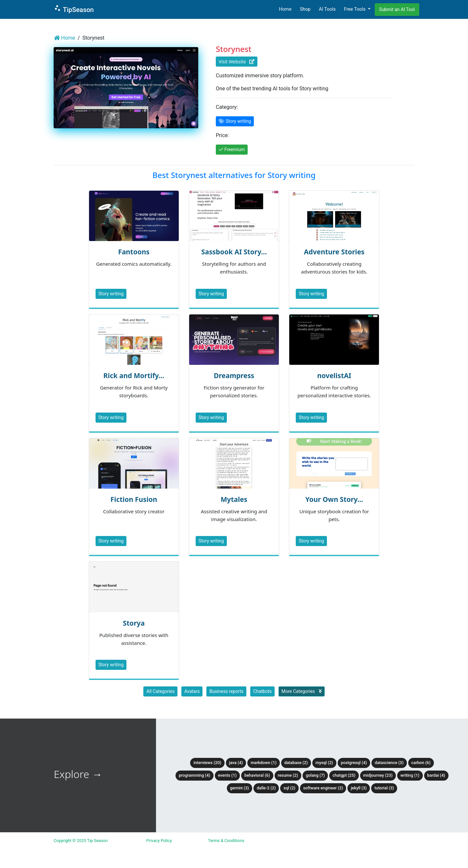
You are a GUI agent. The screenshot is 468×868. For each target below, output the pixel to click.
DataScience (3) (389, 763)
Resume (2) (288, 775)
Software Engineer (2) (323, 788)
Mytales (234, 499)
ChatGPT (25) (344, 775)
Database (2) (296, 763)
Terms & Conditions (226, 841)
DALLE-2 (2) (266, 788)
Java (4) (236, 763)
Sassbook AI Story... (234, 252)
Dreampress (234, 376)
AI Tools (327, 9)
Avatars (192, 691)
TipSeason (74, 9)
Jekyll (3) (359, 788)
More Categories (302, 691)
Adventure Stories (334, 252)
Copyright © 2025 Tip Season (81, 841)
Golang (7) (315, 775)
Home (285, 9)
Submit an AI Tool (397, 9)
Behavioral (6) (257, 775)
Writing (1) (410, 775)
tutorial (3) (384, 788)
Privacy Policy (159, 841)
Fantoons (134, 252)
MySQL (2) (324, 763)
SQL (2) (289, 788)
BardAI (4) (436, 775)
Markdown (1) (264, 763)
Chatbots (262, 691)
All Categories (160, 691)
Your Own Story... (334, 499)
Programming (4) (195, 775)
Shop (305, 9)
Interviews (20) (207, 763)
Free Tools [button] (355, 9)
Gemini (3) (240, 788)
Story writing (111, 294)
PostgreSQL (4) (354, 763)
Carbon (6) (421, 763)
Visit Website (237, 62)
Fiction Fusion (134, 499)
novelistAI (334, 376)
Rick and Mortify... (134, 376)
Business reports (226, 691)
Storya (134, 623)
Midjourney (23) (378, 775)
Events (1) (227, 775)
